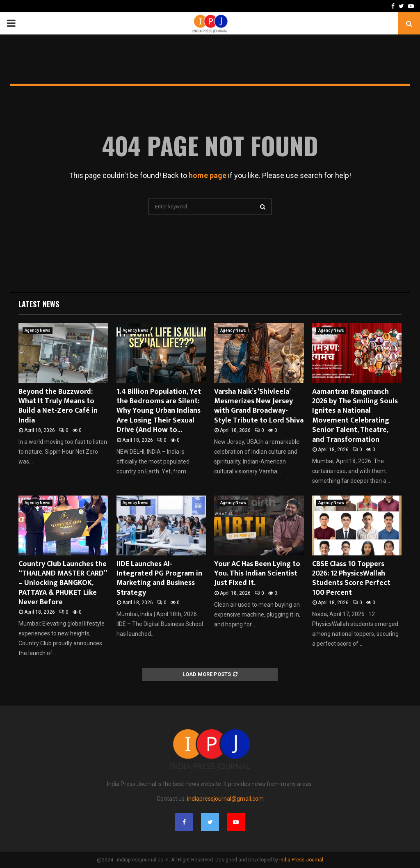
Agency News (38, 330)
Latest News (39, 304)
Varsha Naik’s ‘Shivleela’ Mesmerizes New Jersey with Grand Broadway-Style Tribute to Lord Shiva (259, 406)
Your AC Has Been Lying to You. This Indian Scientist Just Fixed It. (257, 574)
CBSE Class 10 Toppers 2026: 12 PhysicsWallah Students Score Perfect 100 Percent (351, 578)
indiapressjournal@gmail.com (225, 799)
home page (208, 175)
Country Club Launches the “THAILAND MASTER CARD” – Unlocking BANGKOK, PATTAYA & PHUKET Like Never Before (63, 583)
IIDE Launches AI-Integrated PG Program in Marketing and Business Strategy (159, 578)
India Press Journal (301, 860)
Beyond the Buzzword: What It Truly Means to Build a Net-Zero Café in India (58, 406)
